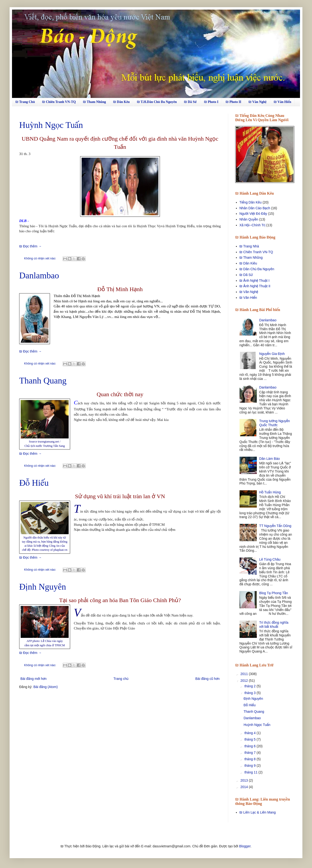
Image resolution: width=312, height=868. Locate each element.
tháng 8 (250, 759)
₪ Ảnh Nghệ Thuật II (255, 286)
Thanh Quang (43, 381)
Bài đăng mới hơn (33, 679)
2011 (245, 674)
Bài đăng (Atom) (45, 687)
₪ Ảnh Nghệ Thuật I (255, 281)
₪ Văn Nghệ (257, 102)
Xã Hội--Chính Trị (252, 225)
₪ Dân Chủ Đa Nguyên (257, 269)
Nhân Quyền (249, 219)
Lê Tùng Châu (270, 559)
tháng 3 (250, 693)
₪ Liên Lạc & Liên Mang (258, 812)
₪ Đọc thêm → (30, 246)
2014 (245, 787)
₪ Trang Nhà (249, 246)
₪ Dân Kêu (121, 102)
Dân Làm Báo (270, 459)
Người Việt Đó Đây (253, 214)
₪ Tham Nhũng (94, 102)
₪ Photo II (233, 102)
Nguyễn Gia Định (272, 354)
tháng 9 (250, 766)
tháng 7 (250, 753)
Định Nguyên (43, 587)
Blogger (245, 846)
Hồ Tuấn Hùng (270, 492)
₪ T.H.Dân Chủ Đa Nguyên (157, 102)
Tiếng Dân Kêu (251, 202)
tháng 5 (250, 739)
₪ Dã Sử (190, 102)
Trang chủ (121, 679)
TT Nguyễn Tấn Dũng (275, 526)
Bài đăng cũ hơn (207, 679)
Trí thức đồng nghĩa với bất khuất (274, 625)
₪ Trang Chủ (25, 102)
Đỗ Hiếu (34, 483)
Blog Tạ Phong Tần (274, 593)
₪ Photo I (211, 102)
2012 (245, 681)
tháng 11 (251, 772)
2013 (245, 780)
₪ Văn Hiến (283, 102)
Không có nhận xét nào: (41, 258)
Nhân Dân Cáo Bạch (255, 208)
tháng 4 (250, 733)
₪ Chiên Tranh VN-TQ (59, 102)
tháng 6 (250, 746)
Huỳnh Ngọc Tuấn (51, 125)
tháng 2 (250, 686)
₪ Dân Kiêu (248, 263)
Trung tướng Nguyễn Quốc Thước (275, 423)
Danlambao (39, 275)
